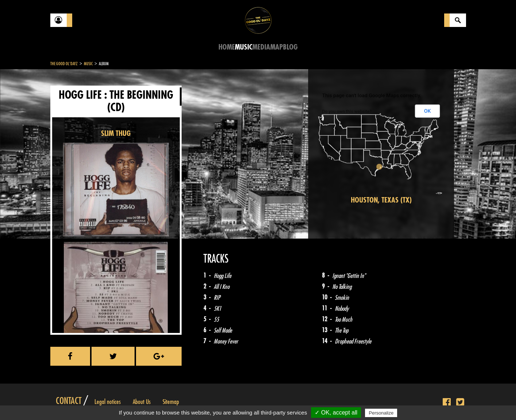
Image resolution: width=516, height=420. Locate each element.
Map (277, 47)
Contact (69, 401)
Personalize (381, 413)
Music (244, 47)
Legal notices (108, 402)
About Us (142, 402)
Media (261, 47)
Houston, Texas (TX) (381, 200)
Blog (290, 47)
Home (227, 47)
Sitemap (171, 402)
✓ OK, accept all (336, 413)
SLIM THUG (116, 134)
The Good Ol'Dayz (64, 64)
